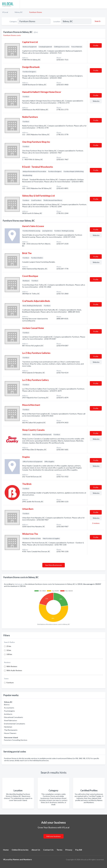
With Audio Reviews (14, 670)
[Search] (97, 21)
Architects (8, 714)
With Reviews (12, 666)
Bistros (7, 705)
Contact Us (48, 850)
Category (13, 21)
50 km (9, 650)
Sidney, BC (19, 12)
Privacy (69, 850)
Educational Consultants (13, 717)
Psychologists (9, 711)
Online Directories (20, 850)
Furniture (10, 683)
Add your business (53, 836)
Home (6, 850)
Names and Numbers (22, 859)
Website (96, 101)
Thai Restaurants (11, 730)
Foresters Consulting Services (16, 740)
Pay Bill (79, 850)
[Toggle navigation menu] (104, 4)
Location (57, 21)
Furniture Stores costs (12, 35)
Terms (59, 850)
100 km (9, 654)
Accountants (9, 708)
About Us (36, 850)
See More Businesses (54, 565)
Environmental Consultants (15, 724)
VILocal (5, 12)
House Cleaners (10, 733)
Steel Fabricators (11, 720)
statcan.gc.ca (19, 584)
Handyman (8, 727)
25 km (9, 646)
